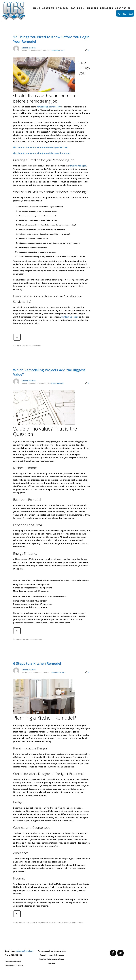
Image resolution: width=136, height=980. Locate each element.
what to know (78, 922)
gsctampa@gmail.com (25, 951)
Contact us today (70, 317)
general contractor (23, 346)
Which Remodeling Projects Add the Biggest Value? (49, 372)
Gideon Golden (29, 48)
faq (17, 922)
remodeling (37, 639)
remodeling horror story (49, 107)
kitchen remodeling (44, 922)
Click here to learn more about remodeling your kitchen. (41, 147)
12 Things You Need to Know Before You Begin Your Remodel (51, 39)
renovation (37, 346)
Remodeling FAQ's (58, 50)
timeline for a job (78, 166)
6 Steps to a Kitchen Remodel (37, 663)
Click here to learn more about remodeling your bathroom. (42, 153)
